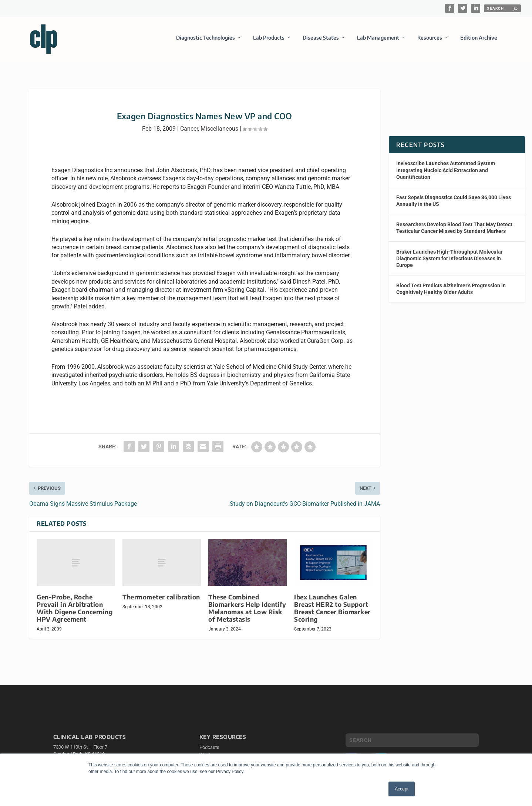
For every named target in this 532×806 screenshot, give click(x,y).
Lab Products (269, 38)
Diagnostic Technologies (206, 38)
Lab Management (378, 38)
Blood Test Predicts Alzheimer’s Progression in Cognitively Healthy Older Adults (451, 292)
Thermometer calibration (161, 600)
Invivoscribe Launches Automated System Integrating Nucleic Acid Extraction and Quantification (446, 173)
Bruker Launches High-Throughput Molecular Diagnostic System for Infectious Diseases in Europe (449, 261)
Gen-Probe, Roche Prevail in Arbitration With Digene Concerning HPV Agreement (75, 611)
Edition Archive (479, 38)
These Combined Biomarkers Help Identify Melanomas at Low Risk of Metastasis (247, 611)
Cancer (189, 132)
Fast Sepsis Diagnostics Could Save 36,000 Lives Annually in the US (454, 204)
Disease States (321, 38)
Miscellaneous (219, 132)
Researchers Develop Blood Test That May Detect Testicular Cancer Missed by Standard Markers (454, 231)
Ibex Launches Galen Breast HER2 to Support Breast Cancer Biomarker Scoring (332, 611)
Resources (430, 38)
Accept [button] (402, 789)
